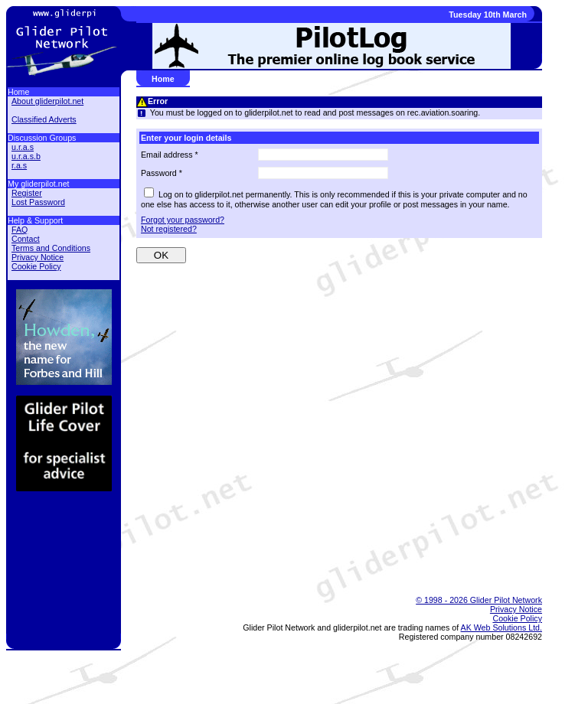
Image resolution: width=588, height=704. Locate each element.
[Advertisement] (332, 543)
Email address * (170, 155)
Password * (162, 173)
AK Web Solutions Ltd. (501, 627)
